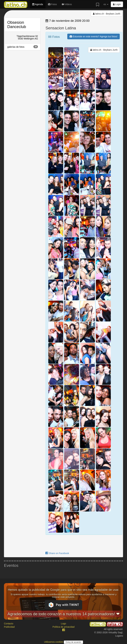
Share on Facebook (57, 553)
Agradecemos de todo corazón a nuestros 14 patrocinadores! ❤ (63, 614)
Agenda (38, 4)
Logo (63, 624)
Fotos (52, 4)
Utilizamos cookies (54, 642)
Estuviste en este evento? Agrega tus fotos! (93, 36)
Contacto (9, 624)
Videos (67, 4)
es (106, 4)
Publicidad (9, 627)
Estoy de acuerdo (73, 642)
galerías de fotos (23, 47)
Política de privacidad (63, 627)
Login (117, 4)
